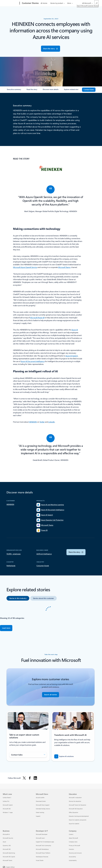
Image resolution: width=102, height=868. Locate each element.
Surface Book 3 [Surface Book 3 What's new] (7, 798)
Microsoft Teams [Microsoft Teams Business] (7, 860)
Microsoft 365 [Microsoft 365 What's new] (7, 809)
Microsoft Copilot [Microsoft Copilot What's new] (8, 805)
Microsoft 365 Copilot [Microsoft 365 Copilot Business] (9, 857)
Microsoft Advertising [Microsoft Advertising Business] (9, 853)
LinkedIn (52, 422)
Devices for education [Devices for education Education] (75, 801)
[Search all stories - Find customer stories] (51, 695)
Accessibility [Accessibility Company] (72, 857)
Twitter (42, 422)
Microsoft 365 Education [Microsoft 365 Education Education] (76, 809)
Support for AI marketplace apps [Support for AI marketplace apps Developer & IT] (45, 842)
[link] (14, 90)
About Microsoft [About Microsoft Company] (73, 838)
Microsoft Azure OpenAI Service (25, 267)
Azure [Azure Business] (4, 842)
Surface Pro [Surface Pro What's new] (6, 801)
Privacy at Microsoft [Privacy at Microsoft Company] (74, 845)
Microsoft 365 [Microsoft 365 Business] (7, 849)
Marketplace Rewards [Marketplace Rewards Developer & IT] (42, 857)
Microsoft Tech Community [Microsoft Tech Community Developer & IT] (43, 845)
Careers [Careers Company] (71, 834)
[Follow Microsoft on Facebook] (30, 778)
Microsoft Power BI (37, 318)
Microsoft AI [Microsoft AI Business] (6, 834)
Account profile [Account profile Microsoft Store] (40, 798)
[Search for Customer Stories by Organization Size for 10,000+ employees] (14, 554)
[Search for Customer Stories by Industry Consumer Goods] (43, 566)
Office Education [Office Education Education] (73, 812)
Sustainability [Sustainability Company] (73, 860)
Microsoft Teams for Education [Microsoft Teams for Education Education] (77, 805)
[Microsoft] (11, 3)
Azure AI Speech (72, 356)
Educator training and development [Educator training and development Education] (79, 816)
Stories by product (57, 3)
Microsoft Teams (64, 267)
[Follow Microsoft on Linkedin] (35, 778)
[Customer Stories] (30, 3)
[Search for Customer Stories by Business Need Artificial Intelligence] (44, 554)
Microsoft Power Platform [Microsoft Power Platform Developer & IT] (43, 853)
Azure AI (75, 330)
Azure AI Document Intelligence (33, 361)
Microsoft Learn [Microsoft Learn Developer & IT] (40, 838)
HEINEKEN (33, 422)
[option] (18, 598)
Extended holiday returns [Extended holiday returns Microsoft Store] (43, 809)
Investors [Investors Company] (71, 849)
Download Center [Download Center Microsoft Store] (41, 801)
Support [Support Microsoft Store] (38, 816)
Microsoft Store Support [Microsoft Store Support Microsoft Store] (43, 805)
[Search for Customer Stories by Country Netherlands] (11, 566)
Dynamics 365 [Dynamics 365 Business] (7, 845)
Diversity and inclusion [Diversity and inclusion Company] (75, 853)
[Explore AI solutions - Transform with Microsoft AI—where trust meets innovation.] (64, 756)
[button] (51, 49)
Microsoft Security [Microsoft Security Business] (8, 838)
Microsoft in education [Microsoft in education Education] (75, 798)
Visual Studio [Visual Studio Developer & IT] (40, 860)
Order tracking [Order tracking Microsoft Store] (40, 812)
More (69, 3)
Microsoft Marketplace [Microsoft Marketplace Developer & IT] (42, 849)
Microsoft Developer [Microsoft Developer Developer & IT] (42, 834)
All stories (44, 3)
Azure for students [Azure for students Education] (74, 824)
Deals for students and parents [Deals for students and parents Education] (78, 820)
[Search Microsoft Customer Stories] (96, 3)
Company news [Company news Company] (73, 842)
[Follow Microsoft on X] (24, 778)
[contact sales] (89, 90)
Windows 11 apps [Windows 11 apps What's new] (8, 812)
